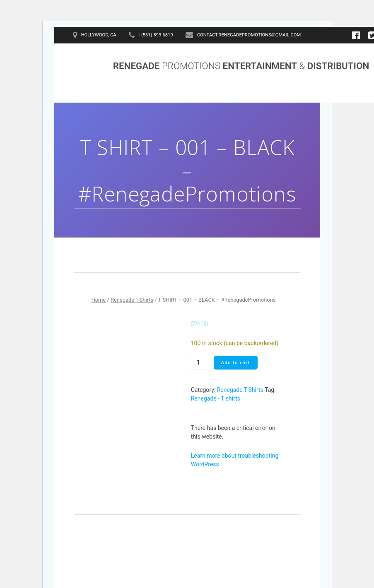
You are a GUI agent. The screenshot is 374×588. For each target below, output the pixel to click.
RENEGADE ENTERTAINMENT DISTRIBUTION (241, 66)
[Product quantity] (201, 363)
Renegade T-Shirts (132, 300)
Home (99, 300)
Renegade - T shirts (216, 398)
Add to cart (235, 362)
